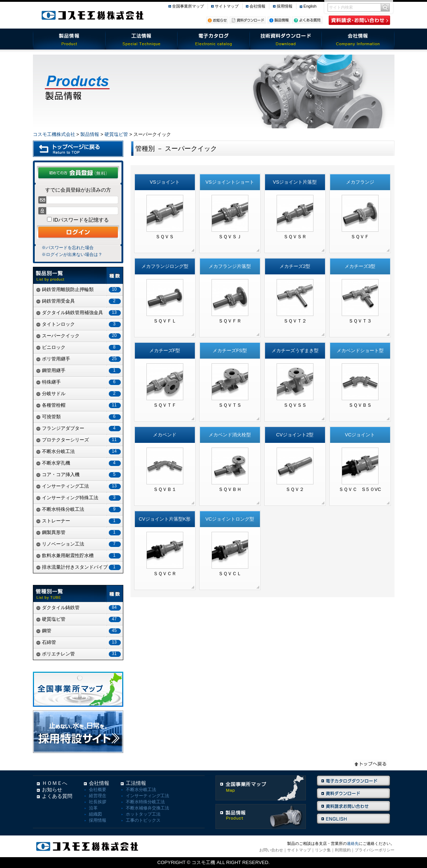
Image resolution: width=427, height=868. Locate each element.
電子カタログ (214, 39)
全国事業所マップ (188, 6)
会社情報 (257, 6)
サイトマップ (227, 6)
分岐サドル (80, 394)
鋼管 (80, 631)
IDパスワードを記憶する (80, 220)
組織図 (95, 814)
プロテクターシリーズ (80, 440)
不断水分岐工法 (80, 451)
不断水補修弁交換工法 (148, 808)
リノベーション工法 (80, 544)
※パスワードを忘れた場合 (68, 248)
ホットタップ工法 (143, 814)
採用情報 (285, 6)
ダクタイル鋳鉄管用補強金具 (80, 313)
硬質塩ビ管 (116, 134)
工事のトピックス (143, 820)
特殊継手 (80, 382)
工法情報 (141, 39)
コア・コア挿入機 (80, 474)
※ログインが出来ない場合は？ (72, 255)
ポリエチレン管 (80, 654)
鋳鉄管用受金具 (80, 301)
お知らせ (52, 790)
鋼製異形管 (80, 532)
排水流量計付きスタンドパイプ (80, 567)
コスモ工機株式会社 (54, 134)
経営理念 (98, 796)
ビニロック (80, 347)
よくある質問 (57, 796)
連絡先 (353, 843)
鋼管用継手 (80, 370)
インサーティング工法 (80, 486)
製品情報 (69, 39)
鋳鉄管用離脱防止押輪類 (80, 289)
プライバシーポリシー (375, 850)
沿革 (93, 808)
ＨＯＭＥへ (55, 783)
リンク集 (323, 850)
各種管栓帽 (80, 405)
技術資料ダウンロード (286, 39)
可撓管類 (80, 417)
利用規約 (343, 850)
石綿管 (80, 642)
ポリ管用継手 (80, 359)
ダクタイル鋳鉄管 (80, 608)
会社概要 (98, 790)
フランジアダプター (80, 428)
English (310, 6)
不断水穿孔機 (80, 463)
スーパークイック (80, 336)
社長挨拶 (98, 802)
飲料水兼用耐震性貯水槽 (80, 555)
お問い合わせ (271, 850)
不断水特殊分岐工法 (80, 509)
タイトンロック (80, 324)
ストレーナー (80, 521)
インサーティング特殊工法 (80, 498)
